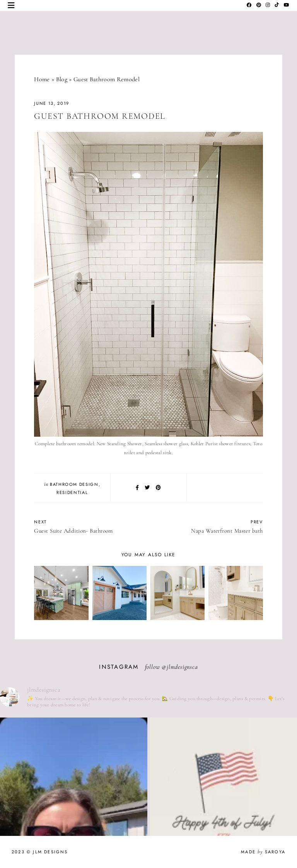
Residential (72, 492)
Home (42, 79)
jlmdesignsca (182, 667)
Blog (62, 79)
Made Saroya (263, 852)
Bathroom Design (74, 484)
